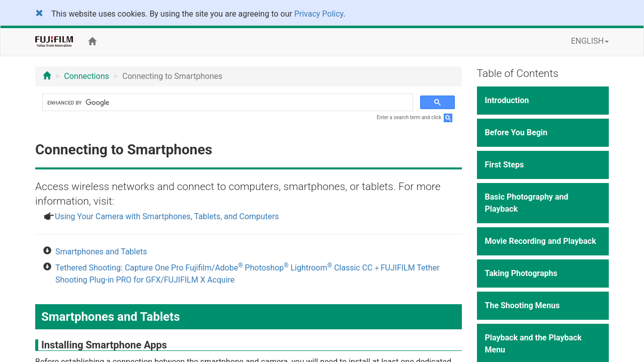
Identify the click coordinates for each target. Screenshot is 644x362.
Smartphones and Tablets (101, 252)
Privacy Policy (319, 14)
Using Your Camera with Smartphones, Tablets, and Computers (167, 216)
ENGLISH (590, 41)
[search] (227, 103)
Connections (86, 76)
